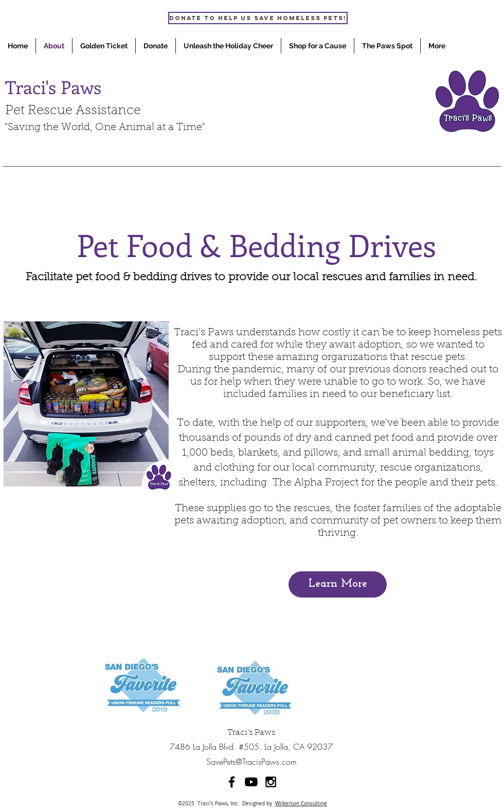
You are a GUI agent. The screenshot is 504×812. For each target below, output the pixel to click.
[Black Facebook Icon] (232, 782)
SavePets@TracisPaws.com (251, 762)
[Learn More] (338, 584)
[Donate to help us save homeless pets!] (258, 18)
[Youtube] (251, 782)
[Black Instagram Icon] (271, 782)
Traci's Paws (53, 87)
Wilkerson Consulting (301, 804)
